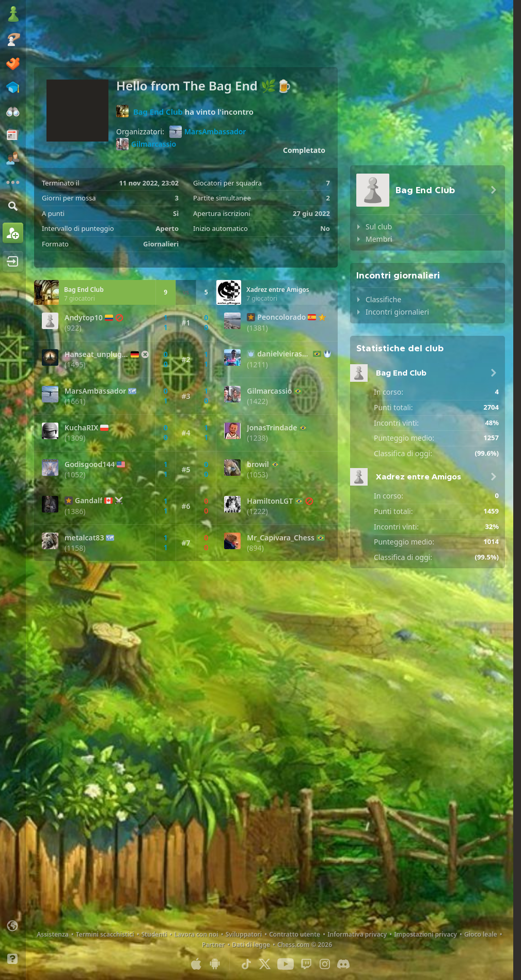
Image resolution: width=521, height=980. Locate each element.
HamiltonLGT (270, 501)
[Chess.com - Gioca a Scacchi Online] (13, 15)
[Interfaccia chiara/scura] (13, 942)
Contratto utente (295, 934)
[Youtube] (286, 964)
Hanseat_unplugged (97, 354)
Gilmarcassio (146, 144)
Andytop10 (84, 318)
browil (258, 464)
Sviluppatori (244, 934)
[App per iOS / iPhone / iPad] (196, 964)
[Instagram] (325, 964)
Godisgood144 (90, 464)
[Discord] (343, 964)
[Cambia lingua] (13, 926)
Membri (379, 239)
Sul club (379, 227)
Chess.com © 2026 (305, 945)
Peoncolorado (281, 317)
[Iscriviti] (13, 233)
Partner (213, 945)
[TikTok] (246, 964)
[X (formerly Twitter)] (265, 964)
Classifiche (383, 299)
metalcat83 (84, 538)
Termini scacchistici (105, 934)
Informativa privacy (357, 934)
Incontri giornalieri (397, 312)
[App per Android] (215, 964)
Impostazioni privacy (425, 934)
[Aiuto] (13, 959)
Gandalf (89, 501)
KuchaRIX (81, 428)
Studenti (154, 934)
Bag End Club (158, 112)
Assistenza (53, 934)
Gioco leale (481, 934)
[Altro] (13, 182)
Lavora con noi (196, 934)
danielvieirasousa (284, 354)
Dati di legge (251, 945)
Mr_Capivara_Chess (280, 538)
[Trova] (13, 206)
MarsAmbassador (208, 132)
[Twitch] (306, 964)
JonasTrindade (272, 428)
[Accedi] (13, 261)
